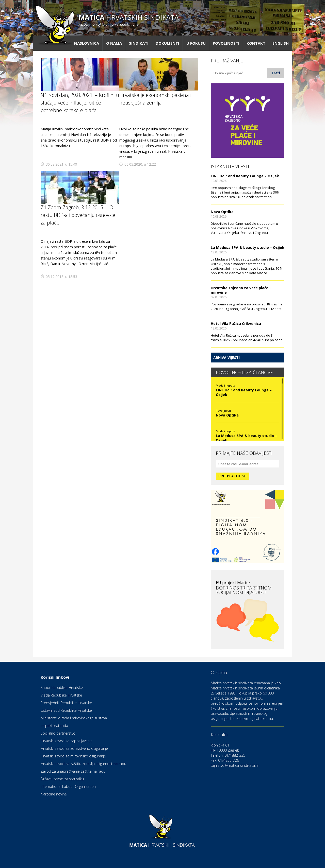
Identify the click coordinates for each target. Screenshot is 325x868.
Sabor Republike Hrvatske (62, 688)
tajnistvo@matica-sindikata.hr (235, 765)
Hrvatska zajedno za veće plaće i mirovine (241, 290)
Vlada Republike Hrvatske (61, 695)
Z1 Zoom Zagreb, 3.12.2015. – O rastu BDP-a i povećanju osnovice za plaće (78, 215)
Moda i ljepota (225, 385)
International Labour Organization (68, 786)
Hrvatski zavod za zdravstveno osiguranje (74, 748)
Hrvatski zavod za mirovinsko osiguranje (73, 756)
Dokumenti (167, 43)
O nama (114, 43)
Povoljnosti (226, 43)
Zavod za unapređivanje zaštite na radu (73, 771)
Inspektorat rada (54, 726)
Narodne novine (54, 794)
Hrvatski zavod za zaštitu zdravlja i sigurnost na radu (83, 764)
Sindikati (139, 43)
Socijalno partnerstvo (58, 733)
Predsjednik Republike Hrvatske (66, 703)
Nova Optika (222, 212)
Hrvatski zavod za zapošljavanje (67, 741)
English (281, 43)
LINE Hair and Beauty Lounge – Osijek (245, 176)
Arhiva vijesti (226, 358)
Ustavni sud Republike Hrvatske (66, 710)
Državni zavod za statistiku (62, 779)
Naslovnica (87, 43)
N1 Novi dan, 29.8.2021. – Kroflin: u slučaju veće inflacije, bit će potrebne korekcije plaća (80, 103)
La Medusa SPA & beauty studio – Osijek (248, 247)
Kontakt (256, 43)
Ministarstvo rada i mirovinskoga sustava (74, 718)
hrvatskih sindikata (129, 20)
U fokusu (196, 43)
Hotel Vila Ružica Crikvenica (236, 324)
